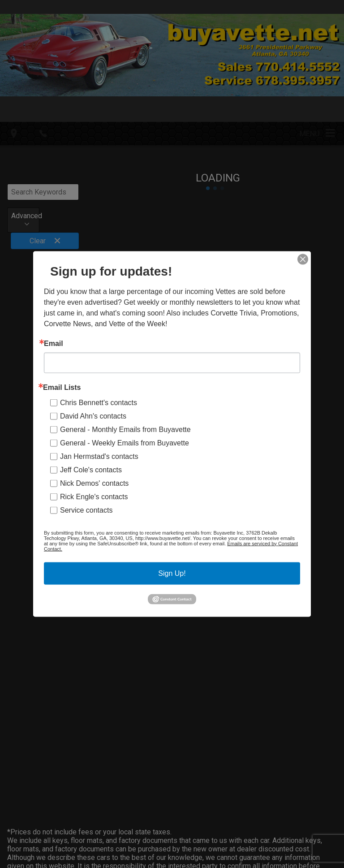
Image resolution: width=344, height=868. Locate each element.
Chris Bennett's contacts (99, 402)
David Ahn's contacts (93, 416)
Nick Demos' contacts (94, 483)
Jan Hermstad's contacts (99, 456)
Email (54, 343)
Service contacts (86, 510)
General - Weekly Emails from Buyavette (125, 443)
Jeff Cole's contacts (91, 469)
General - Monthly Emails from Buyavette (125, 429)
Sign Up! (172, 573)
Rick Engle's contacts (94, 496)
